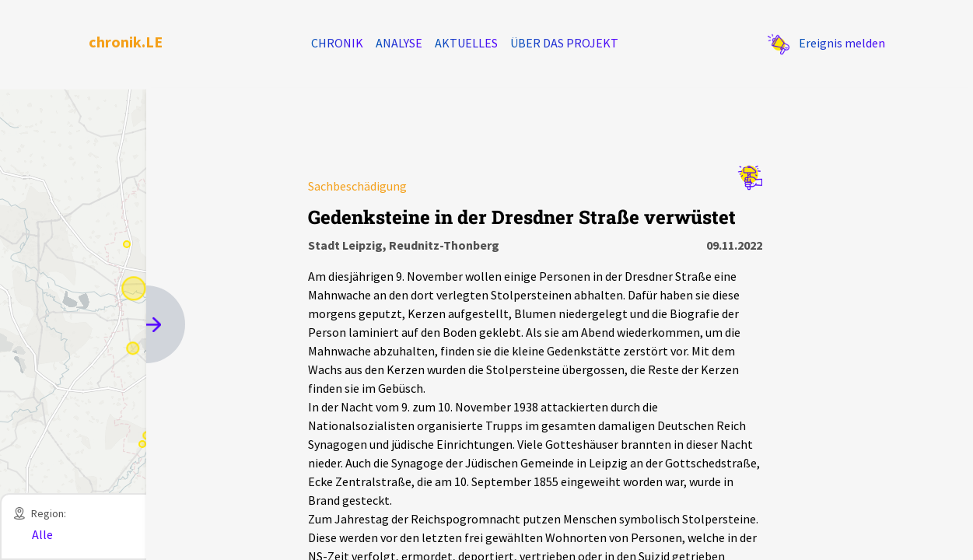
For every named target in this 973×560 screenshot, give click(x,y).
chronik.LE (126, 42)
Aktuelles (466, 43)
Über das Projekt (564, 43)
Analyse (399, 43)
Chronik (337, 43)
